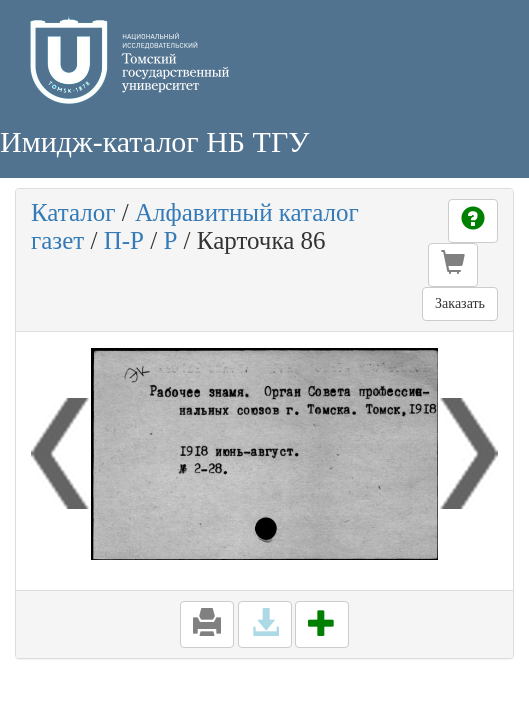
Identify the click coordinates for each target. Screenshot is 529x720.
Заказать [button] (460, 303)
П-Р (124, 240)
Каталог (73, 212)
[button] (453, 265)
